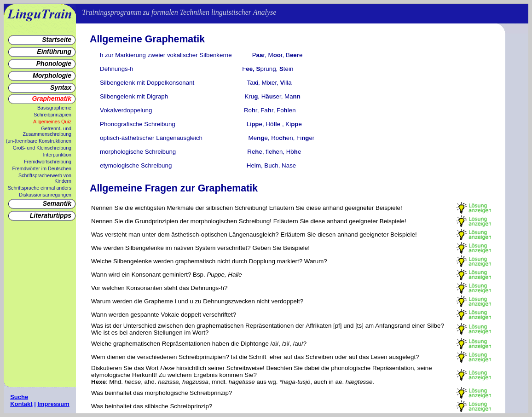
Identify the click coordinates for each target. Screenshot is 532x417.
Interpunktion (57, 155)
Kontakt (21, 404)
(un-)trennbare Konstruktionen (39, 141)
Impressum (53, 404)
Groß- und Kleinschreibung (42, 148)
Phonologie (54, 64)
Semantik (57, 203)
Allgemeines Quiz (52, 122)
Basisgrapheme (54, 108)
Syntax (61, 87)
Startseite (57, 40)
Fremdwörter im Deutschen (42, 168)
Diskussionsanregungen (45, 195)
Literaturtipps (51, 215)
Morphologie (52, 75)
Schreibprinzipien (52, 115)
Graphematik (52, 98)
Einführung (54, 52)
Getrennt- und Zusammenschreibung (47, 131)
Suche (19, 397)
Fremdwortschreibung (48, 162)
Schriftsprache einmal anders (40, 188)
